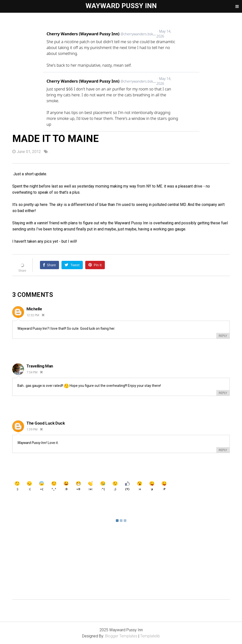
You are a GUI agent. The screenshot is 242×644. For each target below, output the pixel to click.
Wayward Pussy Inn (121, 6)
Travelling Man (40, 366)
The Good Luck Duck (46, 423)
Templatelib (150, 636)
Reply (223, 336)
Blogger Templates (121, 636)
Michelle (34, 309)
